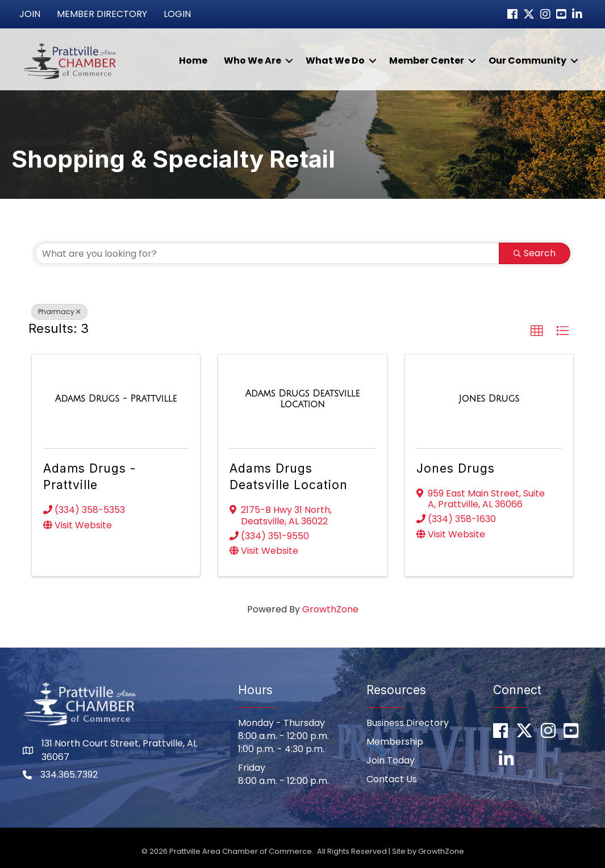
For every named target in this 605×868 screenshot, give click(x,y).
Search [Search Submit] (535, 253)
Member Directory (102, 14)
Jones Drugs (456, 468)
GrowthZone (330, 609)
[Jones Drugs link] (489, 399)
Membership (395, 742)
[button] (537, 331)
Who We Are (253, 60)
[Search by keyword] (267, 253)
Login (177, 14)
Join (30, 14)
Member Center (427, 60)
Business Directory (408, 723)
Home (193, 60)
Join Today (391, 760)
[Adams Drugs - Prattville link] (116, 399)
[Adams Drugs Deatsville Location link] (302, 399)
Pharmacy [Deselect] (59, 312)
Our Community (527, 60)
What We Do (335, 60)
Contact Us (392, 779)
